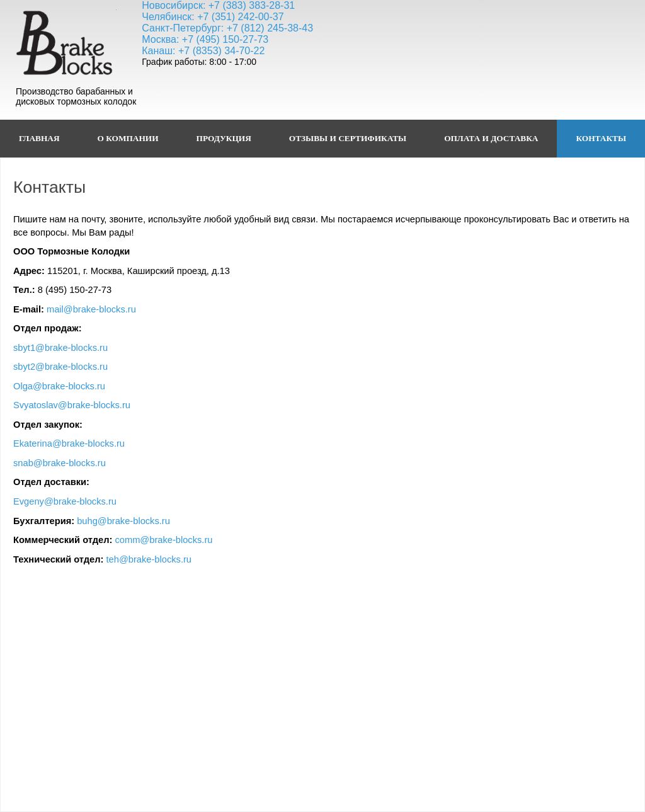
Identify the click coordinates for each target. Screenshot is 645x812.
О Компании (128, 138)
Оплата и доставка (491, 138)
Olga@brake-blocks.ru (59, 386)
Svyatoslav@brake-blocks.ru (72, 405)
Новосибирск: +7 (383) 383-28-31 (218, 5)
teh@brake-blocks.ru (149, 559)
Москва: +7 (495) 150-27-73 (205, 39)
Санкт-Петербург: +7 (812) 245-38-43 (227, 28)
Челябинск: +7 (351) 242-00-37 (213, 17)
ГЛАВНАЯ (39, 138)
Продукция (224, 138)
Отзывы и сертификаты (348, 138)
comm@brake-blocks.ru (163, 540)
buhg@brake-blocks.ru (123, 521)
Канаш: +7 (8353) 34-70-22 (203, 51)
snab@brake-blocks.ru (60, 463)
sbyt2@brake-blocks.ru (60, 367)
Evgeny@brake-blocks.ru (65, 501)
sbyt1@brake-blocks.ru (60, 348)
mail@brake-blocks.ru (91, 309)
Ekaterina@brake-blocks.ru (69, 443)
